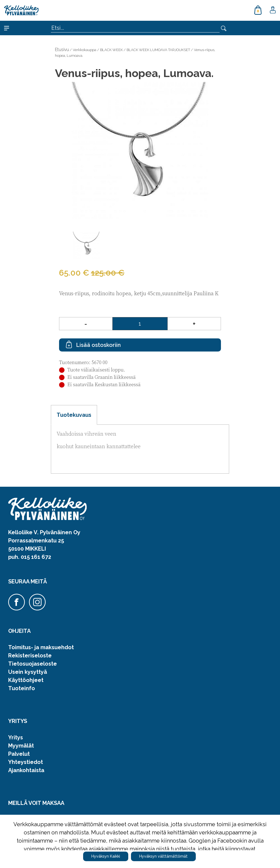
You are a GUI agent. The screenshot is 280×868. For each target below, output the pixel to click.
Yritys (16, 737)
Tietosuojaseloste (33, 664)
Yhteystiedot (26, 762)
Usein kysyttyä (28, 672)
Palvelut (19, 754)
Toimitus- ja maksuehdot (41, 647)
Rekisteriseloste (30, 656)
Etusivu (62, 50)
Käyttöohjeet (26, 680)
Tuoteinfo (22, 688)
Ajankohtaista (26, 770)
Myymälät (21, 746)
